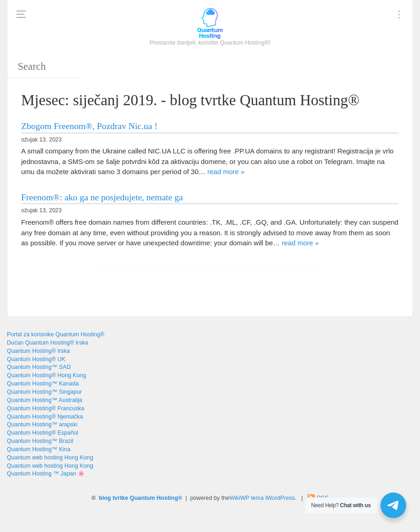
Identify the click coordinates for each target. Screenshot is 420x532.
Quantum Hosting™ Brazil (40, 441)
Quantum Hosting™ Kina (39, 449)
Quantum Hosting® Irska (38, 351)
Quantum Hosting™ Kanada (43, 384)
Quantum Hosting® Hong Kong (47, 375)
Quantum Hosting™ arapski (42, 424)
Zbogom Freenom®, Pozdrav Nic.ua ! (89, 126)
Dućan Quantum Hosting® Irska (48, 343)
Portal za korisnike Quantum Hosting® (56, 334)
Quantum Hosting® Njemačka (45, 417)
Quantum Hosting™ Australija (45, 400)
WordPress (281, 498)
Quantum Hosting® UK (36, 359)
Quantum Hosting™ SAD (39, 367)
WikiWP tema (247, 498)
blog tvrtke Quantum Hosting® (140, 498)
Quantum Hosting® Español (43, 433)
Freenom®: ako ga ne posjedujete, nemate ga (102, 197)
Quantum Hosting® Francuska (45, 408)
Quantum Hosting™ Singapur (44, 392)
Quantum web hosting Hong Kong (50, 458)
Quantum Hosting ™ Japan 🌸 (46, 474)
